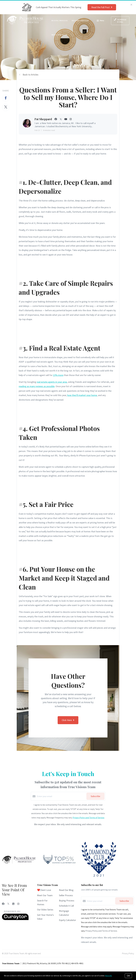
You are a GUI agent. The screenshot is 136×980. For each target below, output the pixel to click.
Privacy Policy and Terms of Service (88, 818)
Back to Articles (31, 75)
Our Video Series (45, 910)
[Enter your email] (61, 796)
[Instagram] (18, 904)
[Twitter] (8, 904)
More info (109, 976)
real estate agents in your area (52, 382)
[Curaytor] (15, 919)
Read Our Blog (66, 890)
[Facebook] (3, 904)
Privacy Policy (128, 953)
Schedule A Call (66, 906)
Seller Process (66, 895)
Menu (100, 21)
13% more (58, 375)
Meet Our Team (59, 35)
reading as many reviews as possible (37, 386)
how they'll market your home (82, 395)
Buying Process (60, 21)
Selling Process (80, 21)
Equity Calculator (67, 920)
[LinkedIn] (13, 904)
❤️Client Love (44, 890)
